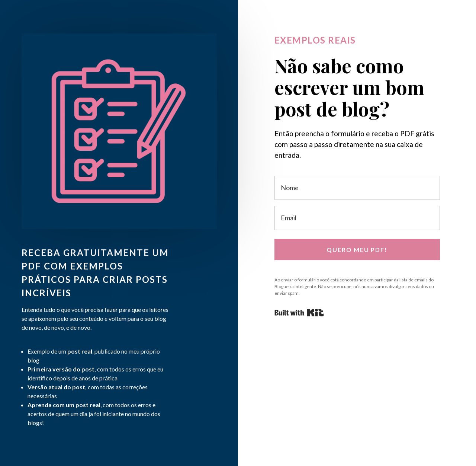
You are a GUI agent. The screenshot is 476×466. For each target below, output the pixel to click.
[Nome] (357, 188)
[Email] (357, 218)
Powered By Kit (299, 313)
